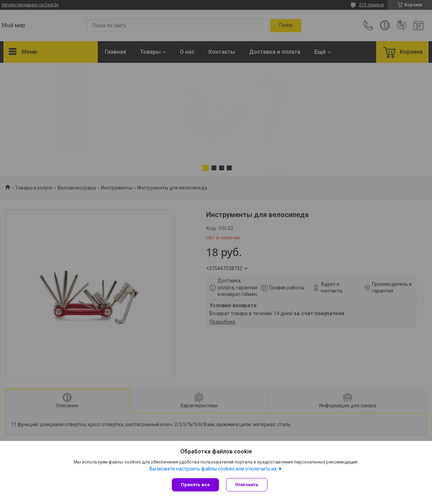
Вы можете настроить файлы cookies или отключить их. (214, 469)
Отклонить (247, 485)
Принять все (195, 485)
